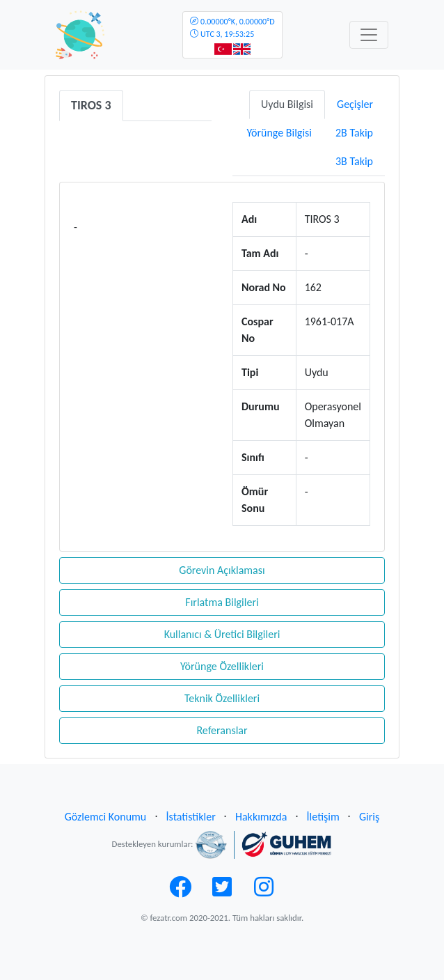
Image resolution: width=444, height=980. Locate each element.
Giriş (369, 817)
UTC (232, 28)
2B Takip (354, 133)
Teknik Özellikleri (222, 698)
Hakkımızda (261, 817)
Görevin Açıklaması (222, 570)
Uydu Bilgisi (287, 104)
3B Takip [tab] (354, 161)
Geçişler (355, 104)
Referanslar (222, 730)
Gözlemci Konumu (106, 817)
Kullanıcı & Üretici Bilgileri (222, 634)
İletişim (323, 817)
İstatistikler (191, 817)
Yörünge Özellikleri (222, 666)
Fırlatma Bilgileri (222, 602)
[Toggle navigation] (369, 35)
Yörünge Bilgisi (279, 133)
